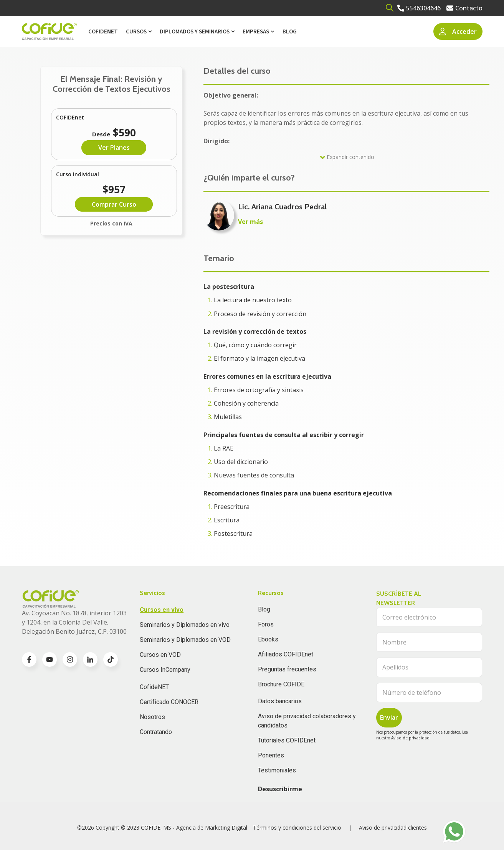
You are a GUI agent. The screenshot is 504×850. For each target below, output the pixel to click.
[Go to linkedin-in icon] (90, 659)
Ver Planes (114, 147)
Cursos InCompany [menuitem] (165, 670)
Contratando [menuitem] (156, 732)
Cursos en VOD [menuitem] (160, 655)
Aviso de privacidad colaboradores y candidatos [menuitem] (307, 721)
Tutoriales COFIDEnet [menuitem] (287, 740)
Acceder (458, 31)
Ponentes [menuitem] (271, 755)
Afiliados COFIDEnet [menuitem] (286, 654)
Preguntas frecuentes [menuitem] (287, 669)
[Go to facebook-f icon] (29, 659)
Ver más (250, 222)
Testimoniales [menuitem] (277, 770)
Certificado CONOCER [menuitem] (169, 702)
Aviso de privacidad (410, 738)
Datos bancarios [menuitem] (280, 701)
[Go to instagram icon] (70, 659)
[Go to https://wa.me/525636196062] (454, 832)
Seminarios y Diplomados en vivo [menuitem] (185, 625)
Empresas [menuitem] (256, 31)
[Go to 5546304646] (419, 8)
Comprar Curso (114, 204)
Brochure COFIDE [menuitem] (281, 684)
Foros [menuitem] (266, 624)
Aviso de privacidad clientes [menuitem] (393, 828)
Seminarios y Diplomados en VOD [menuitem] (185, 640)
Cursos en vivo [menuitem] (162, 610)
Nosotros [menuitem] (152, 717)
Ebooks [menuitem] (268, 639)
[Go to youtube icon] (50, 659)
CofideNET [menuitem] (154, 687)
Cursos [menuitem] (136, 31)
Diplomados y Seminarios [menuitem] (195, 31)
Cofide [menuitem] (103, 31)
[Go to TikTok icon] (111, 659)
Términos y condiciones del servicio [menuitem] (297, 828)
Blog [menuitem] (290, 31)
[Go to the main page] (49, 32)
